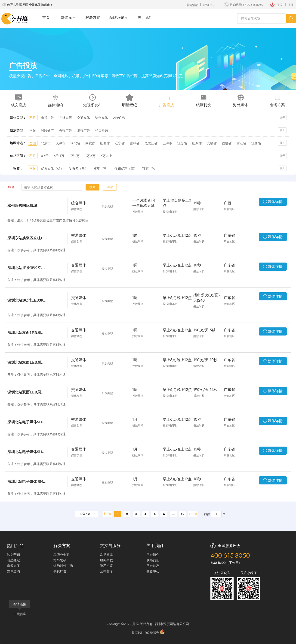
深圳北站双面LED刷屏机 (28, 333)
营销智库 (106, 571)
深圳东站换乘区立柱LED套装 (28, 238)
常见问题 (106, 555)
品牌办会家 (62, 555)
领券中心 (153, 571)
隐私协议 (106, 566)
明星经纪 (13, 560)
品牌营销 (117, 17)
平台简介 (153, 555)
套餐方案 (13, 566)
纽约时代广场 (63, 566)
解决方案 (93, 17)
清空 (110, 187)
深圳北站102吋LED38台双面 (28, 300)
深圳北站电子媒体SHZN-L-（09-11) (28, 422)
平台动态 (153, 566)
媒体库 (66, 17)
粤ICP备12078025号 (146, 633)
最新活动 (192, 5)
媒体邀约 (13, 571)
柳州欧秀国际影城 (22, 206)
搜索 (92, 187)
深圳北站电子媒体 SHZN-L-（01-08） (28, 482)
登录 (280, 5)
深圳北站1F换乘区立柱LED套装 (28, 268)
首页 (46, 17)
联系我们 (153, 560)
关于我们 (145, 17)
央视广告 (60, 571)
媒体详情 (273, 202)
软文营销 (13, 555)
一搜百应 (20, 614)
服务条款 (106, 560)
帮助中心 (209, 5)
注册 (291, 5)
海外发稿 (60, 560)
